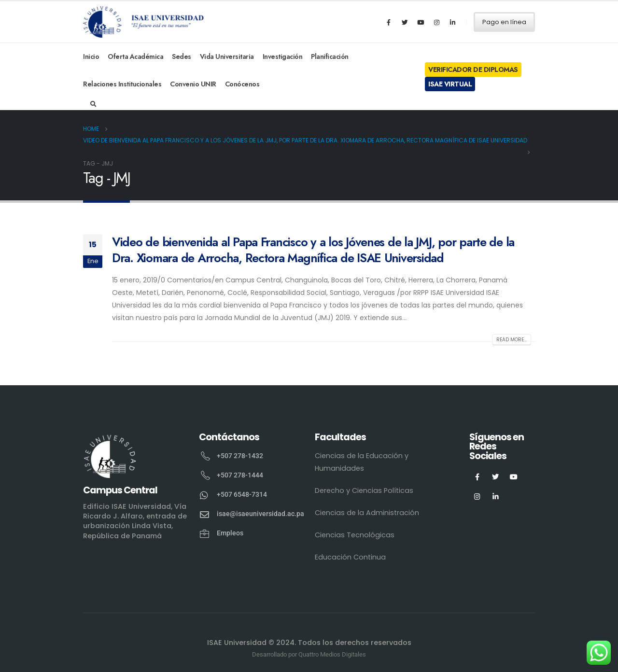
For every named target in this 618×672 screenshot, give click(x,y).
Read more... (512, 340)
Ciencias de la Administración (367, 513)
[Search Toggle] (93, 104)
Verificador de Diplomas (473, 70)
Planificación (330, 56)
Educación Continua (350, 557)
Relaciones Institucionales (122, 84)
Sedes (182, 56)
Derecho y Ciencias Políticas (364, 490)
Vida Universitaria (227, 56)
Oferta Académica (135, 56)
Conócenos (242, 84)
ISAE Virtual (450, 84)
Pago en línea (504, 22)
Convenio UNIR (193, 84)
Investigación (283, 56)
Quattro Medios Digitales (332, 654)
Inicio (91, 56)
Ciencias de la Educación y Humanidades (362, 462)
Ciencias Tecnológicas (355, 535)
